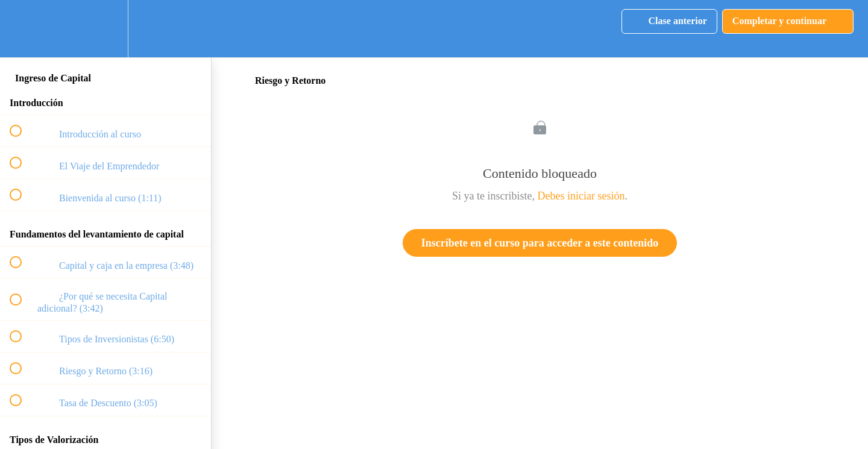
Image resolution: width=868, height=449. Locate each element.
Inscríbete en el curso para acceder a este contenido (540, 243)
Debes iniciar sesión (581, 196)
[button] (22, 29)
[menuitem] (105, 29)
